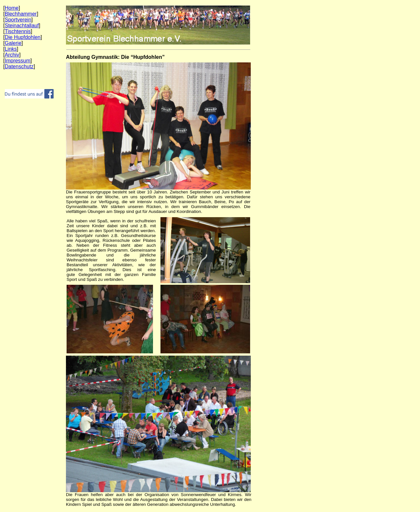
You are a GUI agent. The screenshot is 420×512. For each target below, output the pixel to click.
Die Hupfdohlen (22, 37)
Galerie (13, 43)
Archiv (12, 55)
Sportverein (18, 20)
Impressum (17, 61)
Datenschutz (19, 66)
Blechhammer (21, 14)
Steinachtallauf (22, 26)
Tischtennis (18, 31)
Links (11, 49)
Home (12, 8)
